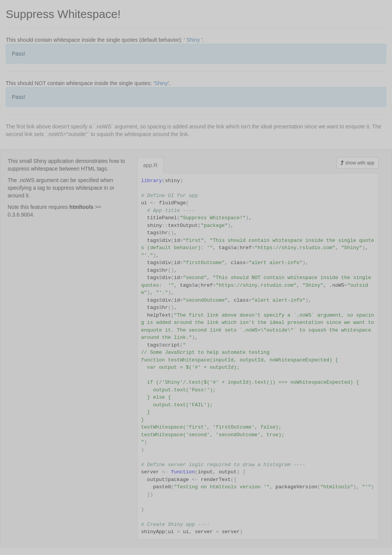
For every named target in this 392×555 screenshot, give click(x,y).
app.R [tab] (150, 165)
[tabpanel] (258, 356)
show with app (358, 163)
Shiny (193, 40)
